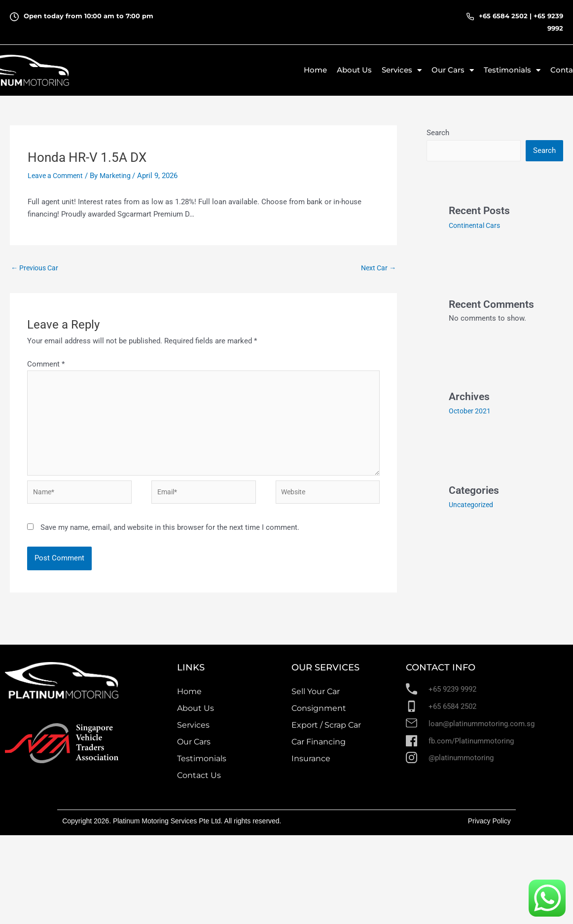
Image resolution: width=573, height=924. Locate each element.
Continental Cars (476, 226)
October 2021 (471, 411)
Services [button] (402, 70)
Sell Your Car (316, 698)
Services (193, 732)
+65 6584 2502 (503, 16)
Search (438, 133)
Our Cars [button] (453, 70)
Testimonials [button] (512, 70)
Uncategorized (472, 504)
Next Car (377, 268)
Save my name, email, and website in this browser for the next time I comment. (170, 534)
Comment (46, 365)
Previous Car (36, 268)
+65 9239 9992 (452, 696)
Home (315, 70)
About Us (354, 70)
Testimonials (202, 765)
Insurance (311, 765)
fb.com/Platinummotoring (471, 747)
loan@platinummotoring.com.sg (482, 730)
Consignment (319, 715)
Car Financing (319, 749)
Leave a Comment (57, 176)
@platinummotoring (461, 765)
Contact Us (199, 782)
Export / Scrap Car (326, 732)
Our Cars (194, 749)
